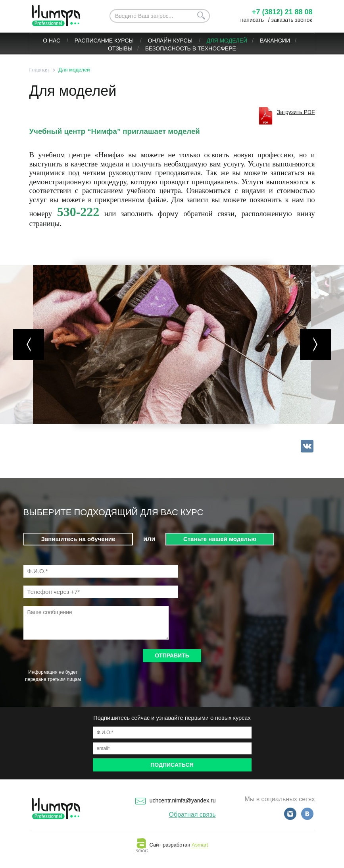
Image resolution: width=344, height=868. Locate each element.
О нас (52, 41)
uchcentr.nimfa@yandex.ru (176, 800)
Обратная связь (192, 815)
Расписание (94, 41)
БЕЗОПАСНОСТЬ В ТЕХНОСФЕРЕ (191, 48)
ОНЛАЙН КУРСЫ (171, 41)
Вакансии (275, 41)
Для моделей (227, 41)
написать (252, 20)
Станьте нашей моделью (220, 539)
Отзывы (120, 48)
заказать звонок (292, 20)
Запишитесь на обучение (78, 539)
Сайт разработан (172, 845)
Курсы (125, 41)
